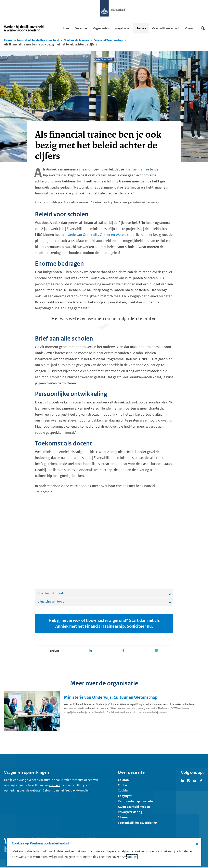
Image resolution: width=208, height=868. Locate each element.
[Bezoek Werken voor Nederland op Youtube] (195, 780)
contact (55, 785)
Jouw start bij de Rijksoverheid (38, 40)
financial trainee (137, 169)
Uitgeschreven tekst (50, 601)
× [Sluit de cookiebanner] (197, 844)
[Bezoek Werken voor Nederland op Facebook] (201, 780)
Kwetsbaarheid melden (134, 807)
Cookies (123, 790)
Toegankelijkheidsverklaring (137, 823)
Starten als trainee (76, 40)
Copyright (125, 796)
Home (8, 40)
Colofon (123, 780)
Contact (123, 785)
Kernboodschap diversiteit (136, 801)
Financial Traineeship (108, 40)
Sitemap (123, 817)
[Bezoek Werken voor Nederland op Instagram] (189, 780)
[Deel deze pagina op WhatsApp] (157, 650)
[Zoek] (203, 28)
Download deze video (52, 593)
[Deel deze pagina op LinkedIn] (90, 650)
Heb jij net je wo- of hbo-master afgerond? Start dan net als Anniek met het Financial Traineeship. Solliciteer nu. (104, 623)
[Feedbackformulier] (77, 790)
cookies (132, 857)
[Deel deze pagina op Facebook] (124, 650)
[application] (104, 542)
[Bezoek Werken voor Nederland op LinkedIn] (183, 780)
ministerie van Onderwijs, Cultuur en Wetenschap (98, 235)
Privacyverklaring (130, 812)
